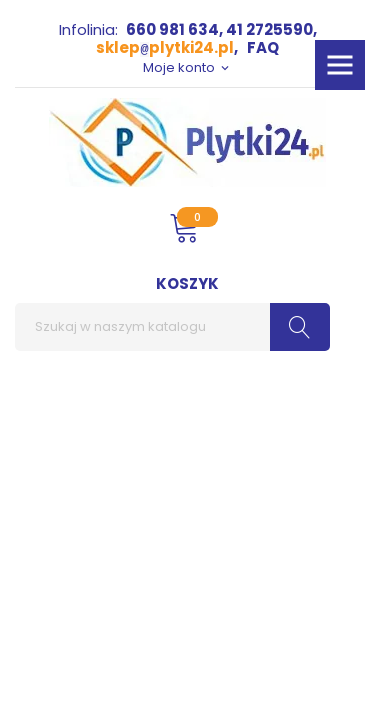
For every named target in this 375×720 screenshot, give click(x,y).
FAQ (263, 47)
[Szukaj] (172, 327)
